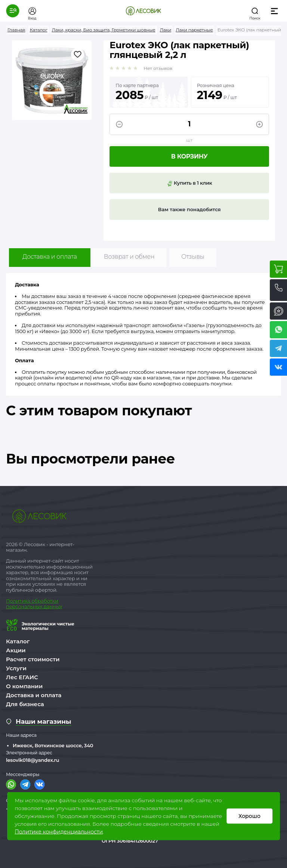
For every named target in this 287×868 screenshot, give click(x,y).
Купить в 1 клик (189, 183)
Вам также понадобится (189, 209)
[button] (13, 11)
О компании (24, 686)
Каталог (18, 641)
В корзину (189, 156)
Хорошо (249, 816)
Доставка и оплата (50, 257)
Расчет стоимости (33, 659)
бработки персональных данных (34, 604)
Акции (16, 650)
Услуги (16, 668)
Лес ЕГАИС (22, 677)
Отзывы (193, 257)
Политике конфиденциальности (59, 832)
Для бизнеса (25, 704)
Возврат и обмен (129, 257)
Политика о (20, 601)
